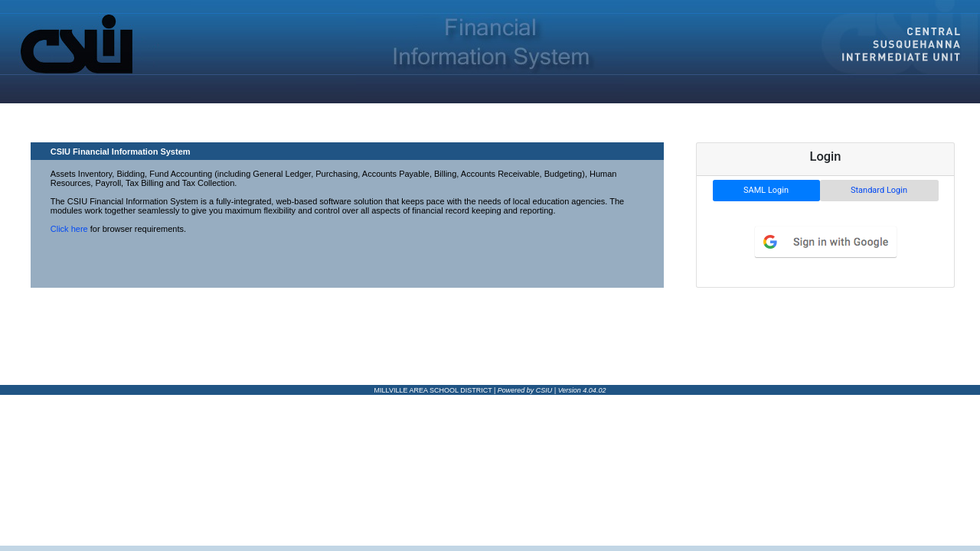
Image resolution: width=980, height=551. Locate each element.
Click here (69, 229)
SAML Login (766, 190)
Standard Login (879, 190)
